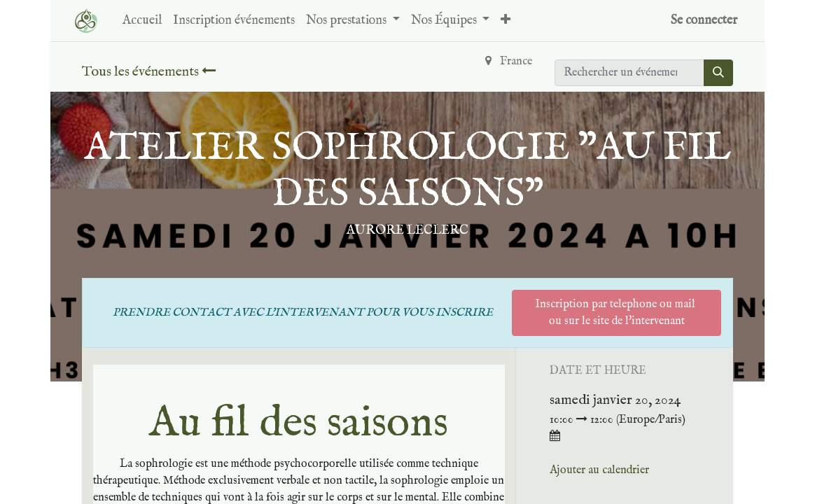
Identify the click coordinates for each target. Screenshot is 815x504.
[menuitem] (142, 21)
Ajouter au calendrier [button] (599, 470)
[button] (506, 21)
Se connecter (704, 21)
